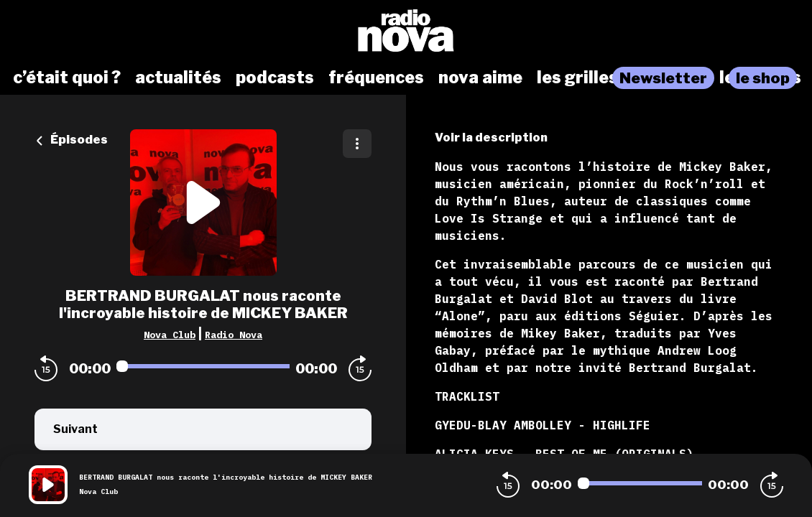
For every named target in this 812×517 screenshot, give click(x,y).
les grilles (577, 78)
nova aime (480, 78)
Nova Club (170, 335)
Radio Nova (234, 335)
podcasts (275, 78)
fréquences (376, 78)
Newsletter (663, 78)
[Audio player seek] (203, 366)
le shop (763, 78)
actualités (178, 78)
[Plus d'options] (357, 144)
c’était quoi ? (67, 78)
